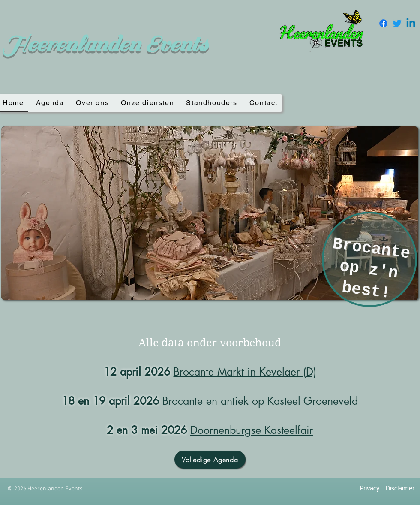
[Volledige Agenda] (210, 460)
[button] (210, 213)
